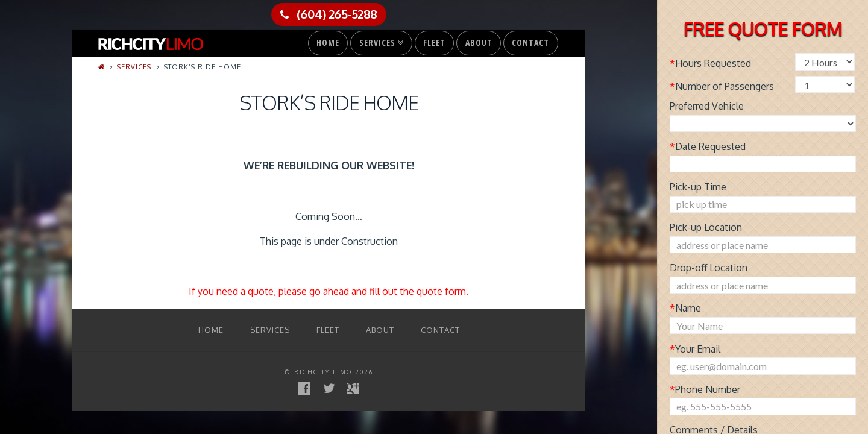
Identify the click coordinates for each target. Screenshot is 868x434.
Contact (530, 42)
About (479, 42)
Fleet (434, 42)
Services (380, 39)
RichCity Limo (323, 372)
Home (328, 42)
